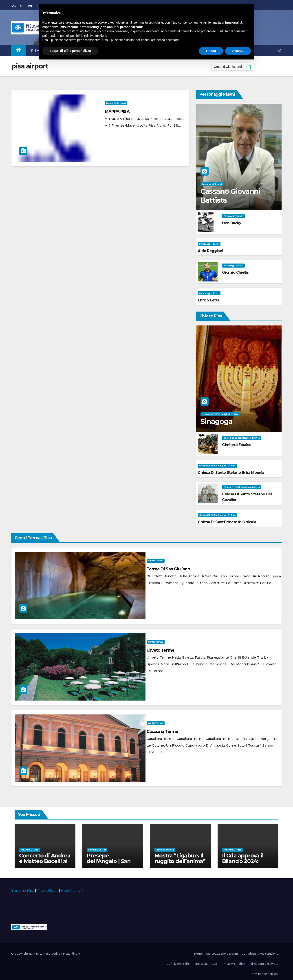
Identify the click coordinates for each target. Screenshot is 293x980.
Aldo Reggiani (210, 251)
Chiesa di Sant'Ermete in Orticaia (227, 522)
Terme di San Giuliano (168, 569)
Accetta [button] (238, 51)
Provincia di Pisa (29, 850)
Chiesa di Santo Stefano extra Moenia (231, 473)
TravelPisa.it (47, 891)
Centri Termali (156, 561)
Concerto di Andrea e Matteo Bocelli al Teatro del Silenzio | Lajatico (45, 864)
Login (216, 964)
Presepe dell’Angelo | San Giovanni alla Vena (111, 861)
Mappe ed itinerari (116, 103)
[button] (280, 50)
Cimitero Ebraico (237, 445)
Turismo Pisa (23, 891)
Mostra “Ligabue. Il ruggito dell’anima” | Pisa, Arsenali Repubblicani (180, 864)
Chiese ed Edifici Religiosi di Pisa (220, 414)
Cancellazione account (222, 954)
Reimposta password (263, 964)
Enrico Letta (208, 300)
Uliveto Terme (160, 650)
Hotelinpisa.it (72, 891)
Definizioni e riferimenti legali (187, 964)
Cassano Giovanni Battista (230, 196)
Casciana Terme (162, 732)
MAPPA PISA (117, 112)
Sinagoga (216, 421)
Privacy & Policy (234, 964)
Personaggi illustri (212, 184)
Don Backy (232, 223)
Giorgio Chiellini (236, 272)
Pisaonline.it (72, 954)
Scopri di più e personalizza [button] (70, 51)
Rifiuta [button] (211, 51)
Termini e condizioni (264, 974)
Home (198, 954)
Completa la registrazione (260, 954)
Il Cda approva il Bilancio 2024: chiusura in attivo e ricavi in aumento (247, 864)
